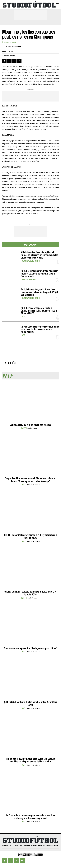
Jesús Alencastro (33, 428)
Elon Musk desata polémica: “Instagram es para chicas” (31, 648)
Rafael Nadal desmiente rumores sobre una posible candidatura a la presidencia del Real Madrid (31, 760)
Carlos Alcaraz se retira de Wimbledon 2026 (31, 425)
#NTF (24, 428)
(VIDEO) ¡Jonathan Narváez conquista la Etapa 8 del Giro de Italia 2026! (30, 593)
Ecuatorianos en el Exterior (31, 261)
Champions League (10, 42)
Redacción (17, 47)
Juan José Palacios (34, 485)
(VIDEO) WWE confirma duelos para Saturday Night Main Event (30, 703)
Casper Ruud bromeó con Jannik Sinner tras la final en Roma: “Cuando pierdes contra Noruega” (30, 480)
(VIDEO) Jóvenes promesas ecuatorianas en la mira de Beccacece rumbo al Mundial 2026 (40, 329)
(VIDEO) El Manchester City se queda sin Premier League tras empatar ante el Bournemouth (40, 273)
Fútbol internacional (29, 279)
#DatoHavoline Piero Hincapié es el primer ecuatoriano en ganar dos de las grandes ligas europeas (39, 255)
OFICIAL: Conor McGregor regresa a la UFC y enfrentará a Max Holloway (31, 536)
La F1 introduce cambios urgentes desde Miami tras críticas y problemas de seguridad (30, 817)
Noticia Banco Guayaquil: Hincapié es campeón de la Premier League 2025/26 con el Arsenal (40, 292)
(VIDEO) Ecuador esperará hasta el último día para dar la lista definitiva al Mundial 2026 (39, 311)
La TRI (23, 317)
